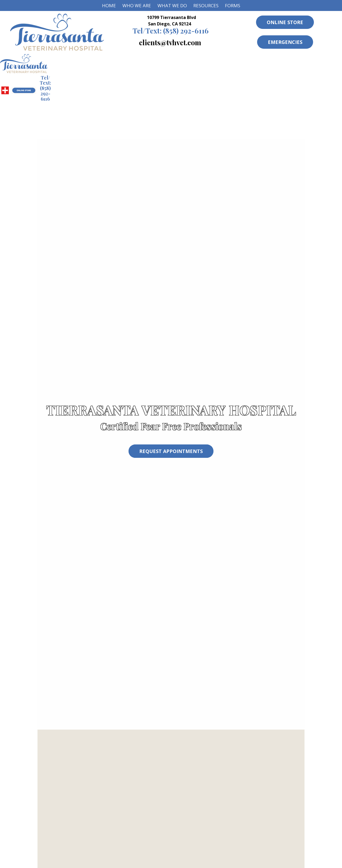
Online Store (285, 22)
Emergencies (285, 42)
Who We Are (137, 5)
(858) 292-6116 (171, 31)
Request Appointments (171, 451)
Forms (233, 5)
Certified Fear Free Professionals (171, 426)
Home (109, 5)
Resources (206, 5)
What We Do (172, 5)
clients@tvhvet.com (170, 42)
